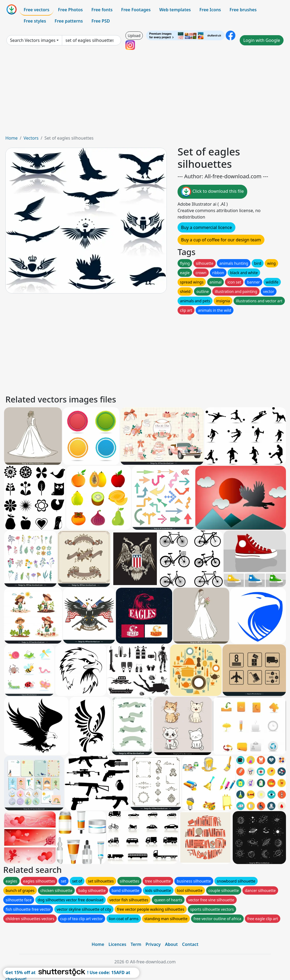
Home (12, 138)
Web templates (175, 10)
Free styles (35, 21)
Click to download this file (212, 192)
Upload (134, 36)
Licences (117, 944)
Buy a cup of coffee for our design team (221, 240)
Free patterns (69, 21)
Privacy (153, 944)
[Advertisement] (145, 95)
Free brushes (243, 10)
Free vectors (36, 10)
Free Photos (70, 10)
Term (136, 944)
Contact (190, 944)
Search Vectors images (33, 40)
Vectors (31, 138)
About (171, 944)
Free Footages (136, 10)
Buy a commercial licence (206, 227)
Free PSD (101, 21)
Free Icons (210, 10)
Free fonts (102, 10)
